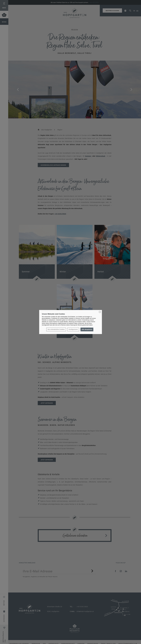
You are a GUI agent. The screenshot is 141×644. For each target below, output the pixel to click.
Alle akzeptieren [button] (87, 330)
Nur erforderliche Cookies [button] (56, 330)
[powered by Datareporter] (100, 313)
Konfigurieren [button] (73, 330)
